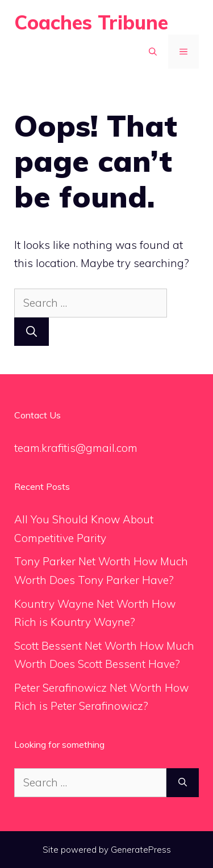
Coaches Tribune (91, 22)
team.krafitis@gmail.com (76, 448)
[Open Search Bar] (153, 52)
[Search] (32, 332)
